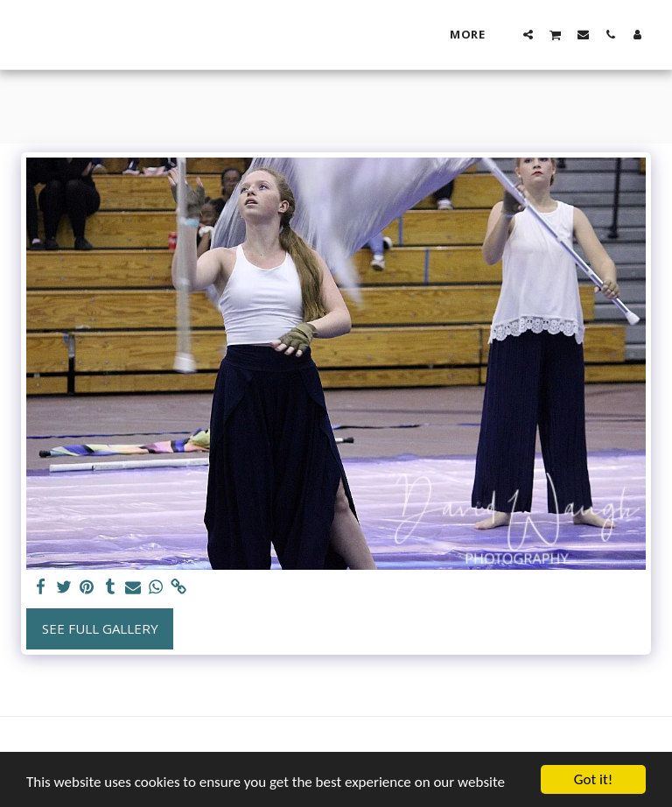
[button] (528, 34)
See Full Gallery (100, 628)
